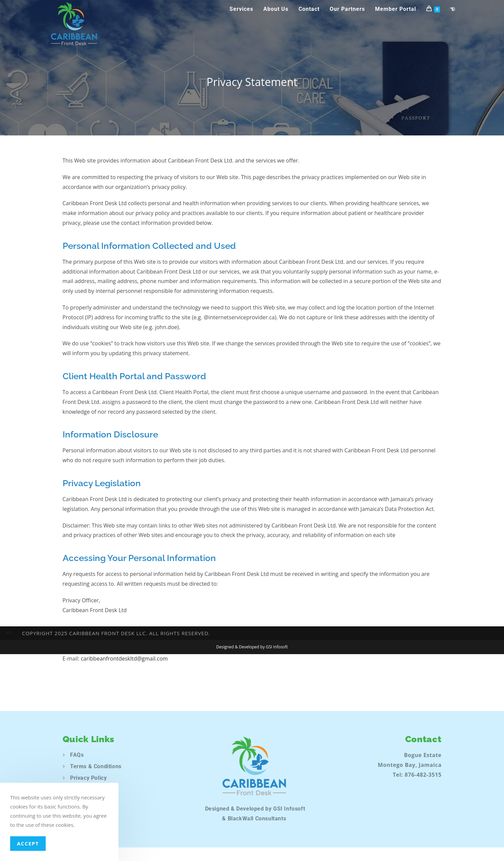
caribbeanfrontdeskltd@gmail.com (124, 659)
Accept (28, 843)
